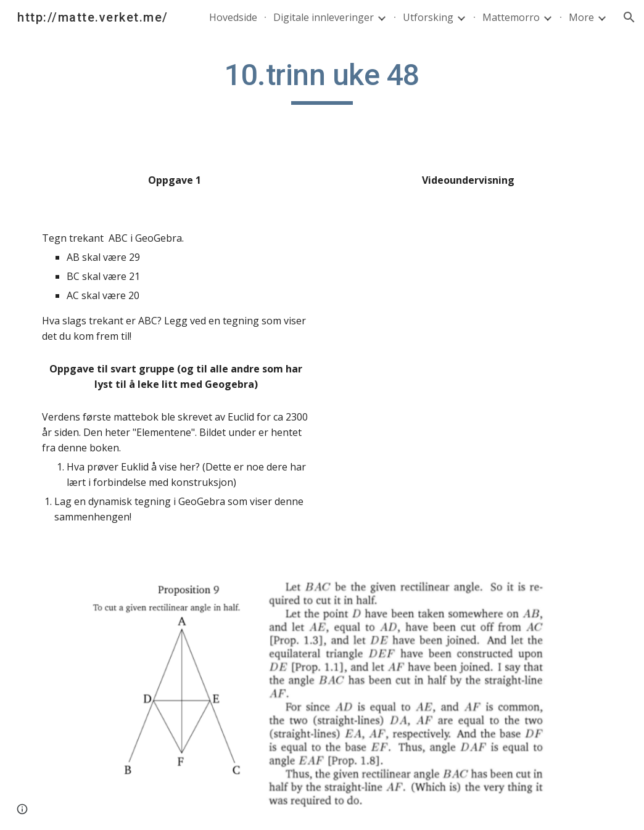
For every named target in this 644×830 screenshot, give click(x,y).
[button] (629, 17)
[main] (322, 81)
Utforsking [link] (428, 17)
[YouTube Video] (468, 262)
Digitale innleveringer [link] (324, 17)
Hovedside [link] (233, 17)
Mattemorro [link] (511, 17)
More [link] (581, 17)
